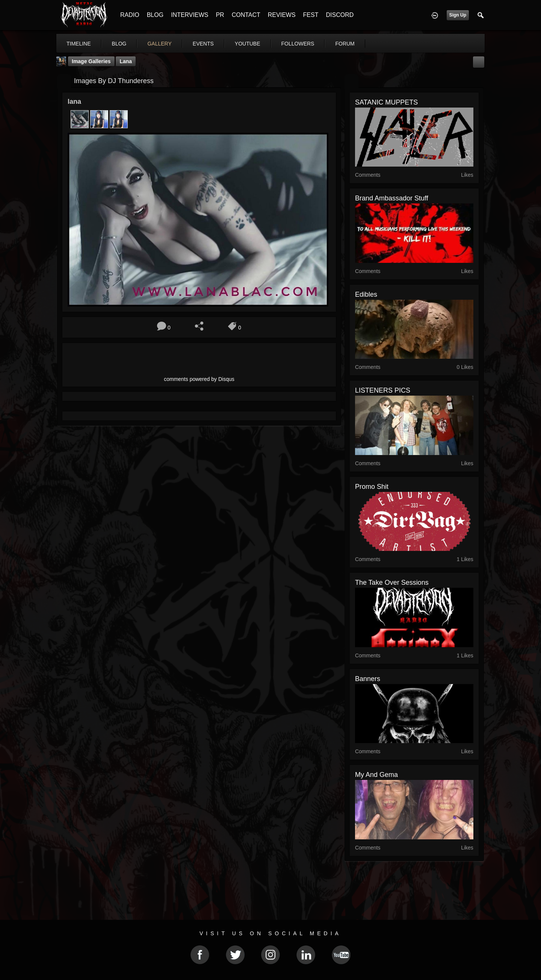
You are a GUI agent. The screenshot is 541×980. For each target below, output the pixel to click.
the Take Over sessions (392, 583)
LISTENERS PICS (383, 390)
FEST (311, 15)
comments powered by (199, 379)
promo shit (372, 487)
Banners (368, 679)
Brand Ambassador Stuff (392, 198)
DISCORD (340, 15)
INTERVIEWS (190, 15)
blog (119, 44)
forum (345, 44)
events (203, 44)
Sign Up (458, 15)
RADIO (130, 15)
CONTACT (246, 15)
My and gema (376, 775)
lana (126, 61)
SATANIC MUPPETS (386, 102)
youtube (248, 44)
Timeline (79, 44)
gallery (159, 44)
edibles (366, 294)
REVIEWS (282, 15)
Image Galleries (91, 61)
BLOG (155, 15)
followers (298, 44)
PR (220, 15)
